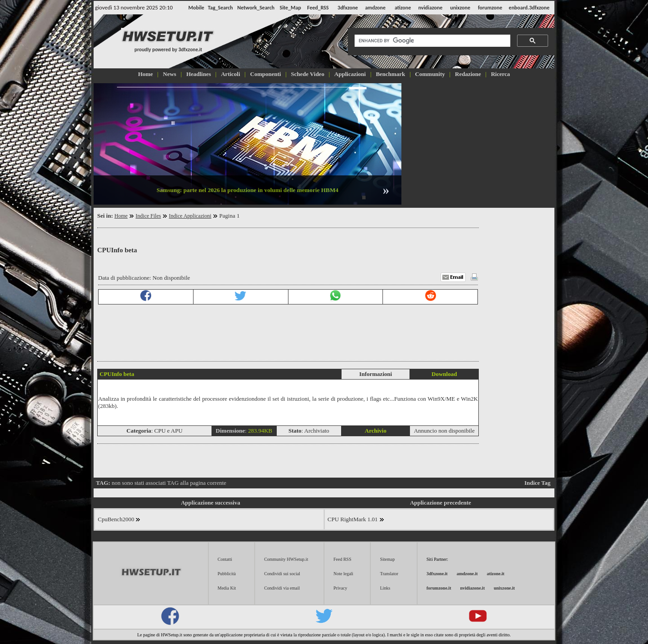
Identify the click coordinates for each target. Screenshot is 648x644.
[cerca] (432, 41)
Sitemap (387, 559)
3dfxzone (348, 8)
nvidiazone (430, 8)
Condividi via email (282, 588)
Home (121, 216)
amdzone (375, 8)
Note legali (343, 574)
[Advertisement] (479, 143)
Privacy (340, 588)
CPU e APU (169, 431)
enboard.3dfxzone (529, 8)
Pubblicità (227, 574)
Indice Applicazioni (190, 216)
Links (385, 588)
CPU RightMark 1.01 (356, 519)
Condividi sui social (282, 574)
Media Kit (227, 588)
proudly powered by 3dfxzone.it (168, 50)
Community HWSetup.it (286, 559)
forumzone (490, 8)
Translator (389, 574)
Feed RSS (342, 559)
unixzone (460, 8)
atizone (403, 8)
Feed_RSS (318, 8)
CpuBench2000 (119, 519)
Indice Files (148, 216)
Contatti (225, 559)
